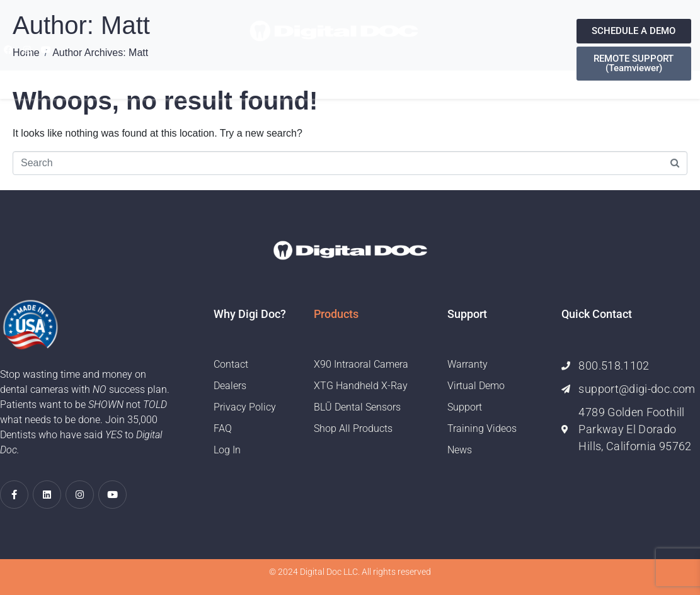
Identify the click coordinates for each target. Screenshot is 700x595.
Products (289, 74)
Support (350, 74)
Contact (465, 74)
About (234, 74)
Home (192, 74)
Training (407, 74)
